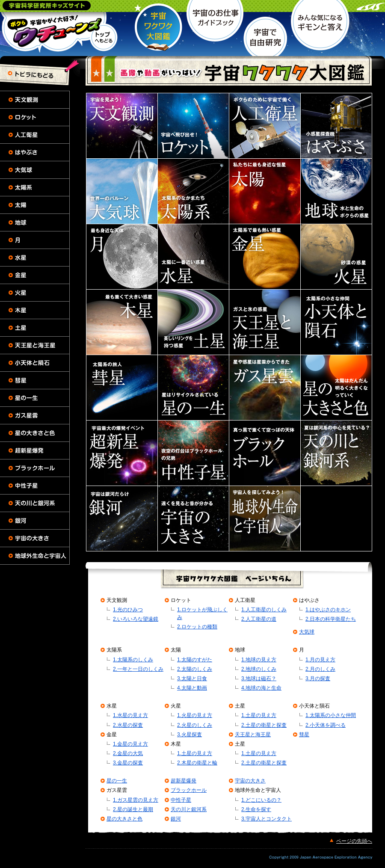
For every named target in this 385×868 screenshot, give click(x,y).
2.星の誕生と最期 (133, 809)
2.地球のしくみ (259, 669)
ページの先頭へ (354, 841)
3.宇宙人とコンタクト (267, 819)
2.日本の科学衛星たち (331, 619)
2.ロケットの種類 (197, 627)
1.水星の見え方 (130, 715)
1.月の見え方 (320, 660)
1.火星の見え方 (195, 715)
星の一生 (117, 781)
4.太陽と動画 (192, 688)
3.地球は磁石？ (259, 678)
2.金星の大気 (128, 753)
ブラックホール (189, 790)
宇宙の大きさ (250, 781)
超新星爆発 (184, 781)
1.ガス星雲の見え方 (136, 800)
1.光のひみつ (128, 610)
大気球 (307, 632)
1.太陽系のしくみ (133, 660)
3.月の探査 (318, 678)
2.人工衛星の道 (259, 619)
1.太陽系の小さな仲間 (331, 715)
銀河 (176, 819)
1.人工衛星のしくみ (264, 610)
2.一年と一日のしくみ (138, 669)
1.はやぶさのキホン (328, 610)
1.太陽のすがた (195, 660)
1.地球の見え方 (259, 660)
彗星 (304, 735)
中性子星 (181, 800)
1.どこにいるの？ (261, 800)
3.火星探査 (190, 735)
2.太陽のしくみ (195, 669)
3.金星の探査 (128, 763)
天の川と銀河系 (189, 809)
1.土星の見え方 (195, 753)
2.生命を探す (256, 809)
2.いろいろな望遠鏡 (136, 619)
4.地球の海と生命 (261, 688)
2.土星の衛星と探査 (264, 725)
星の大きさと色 (124, 819)
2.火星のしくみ (195, 725)
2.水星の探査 (128, 725)
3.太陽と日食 (192, 678)
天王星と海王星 (253, 735)
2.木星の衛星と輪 (197, 763)
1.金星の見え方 (130, 744)
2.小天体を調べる (326, 725)
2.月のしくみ (320, 669)
